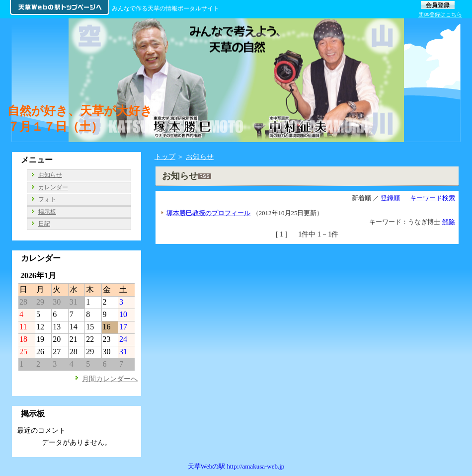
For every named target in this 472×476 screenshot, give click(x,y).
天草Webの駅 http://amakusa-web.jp (236, 466)
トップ (165, 157)
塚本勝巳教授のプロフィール (208, 213)
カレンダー (53, 187)
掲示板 (47, 212)
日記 (44, 224)
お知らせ (200, 157)
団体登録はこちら (440, 14)
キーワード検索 (433, 198)
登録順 (390, 198)
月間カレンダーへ (110, 379)
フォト (47, 199)
